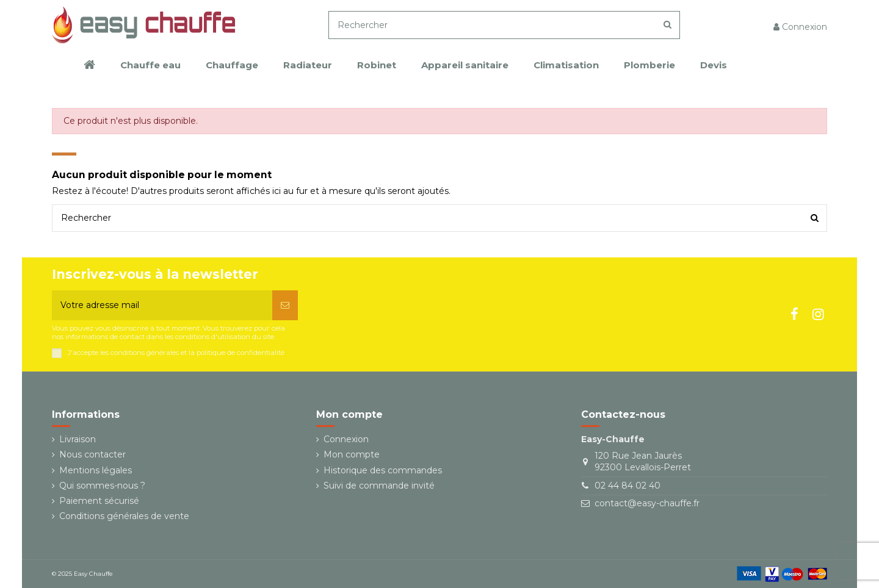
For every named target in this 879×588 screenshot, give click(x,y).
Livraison (78, 439)
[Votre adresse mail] (162, 305)
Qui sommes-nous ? (102, 486)
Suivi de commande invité (379, 486)
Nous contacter (92, 454)
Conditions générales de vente (124, 516)
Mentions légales (96, 470)
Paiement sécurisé (99, 501)
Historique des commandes (383, 470)
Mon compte (352, 454)
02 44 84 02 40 (628, 486)
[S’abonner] (285, 305)
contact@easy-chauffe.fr (647, 503)
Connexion (346, 439)
